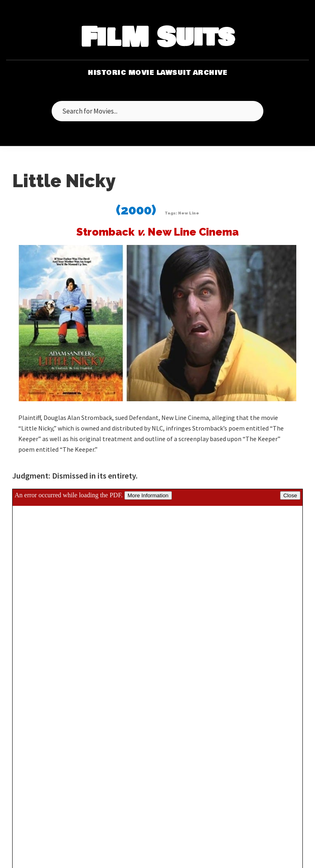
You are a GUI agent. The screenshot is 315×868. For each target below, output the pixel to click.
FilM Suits (157, 38)
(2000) (136, 210)
